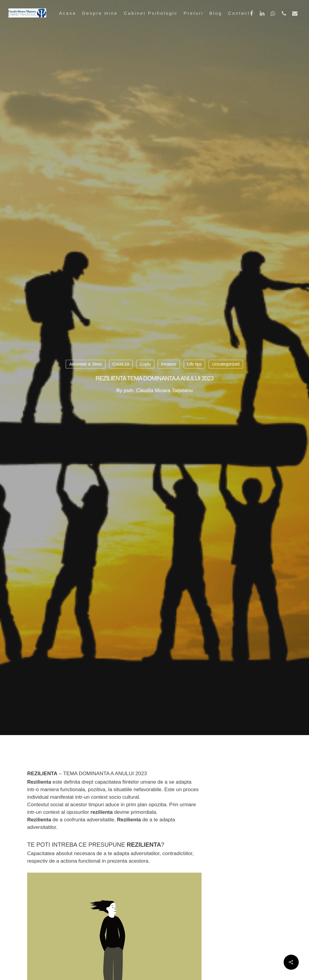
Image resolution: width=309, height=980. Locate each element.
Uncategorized (226, 364)
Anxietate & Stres (85, 364)
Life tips (194, 364)
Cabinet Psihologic (151, 13)
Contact (239, 13)
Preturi (194, 13)
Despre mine (100, 13)
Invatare (169, 364)
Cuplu (145, 364)
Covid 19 (121, 364)
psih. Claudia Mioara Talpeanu (158, 390)
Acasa (68, 13)
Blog (216, 13)
